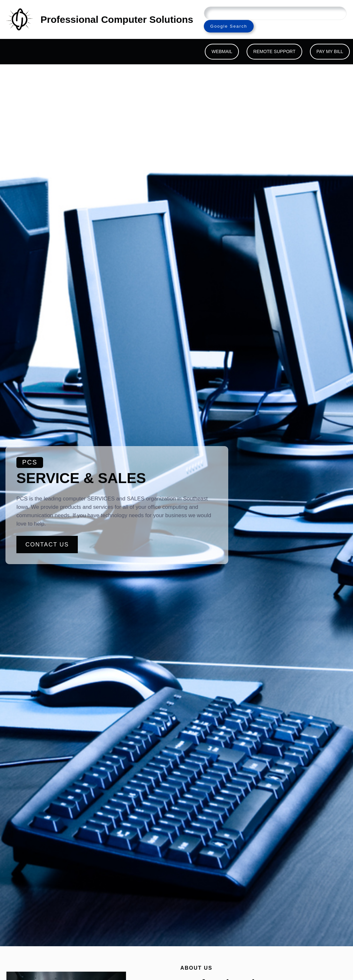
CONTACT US (47, 545)
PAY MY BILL (330, 51)
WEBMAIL (222, 51)
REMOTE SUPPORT (274, 51)
